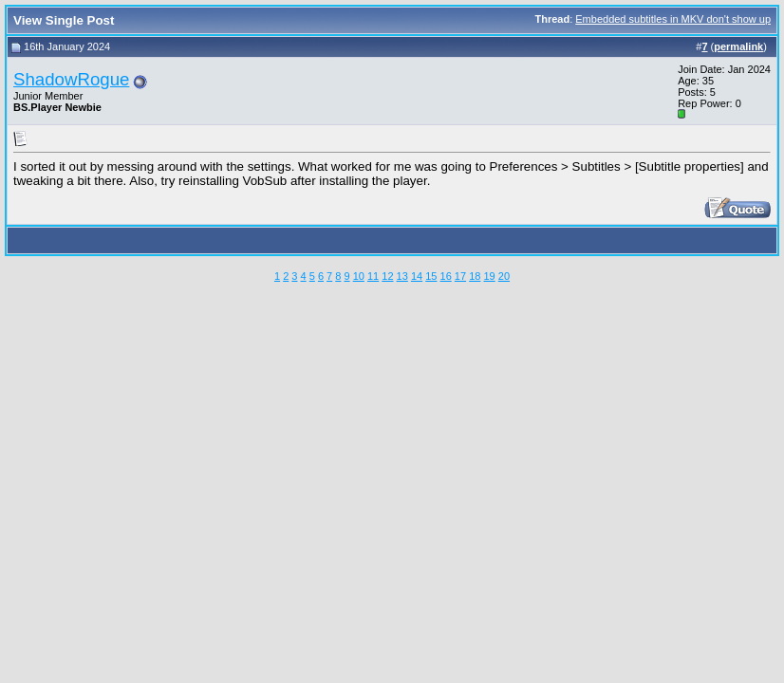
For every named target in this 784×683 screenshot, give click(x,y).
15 (431, 276)
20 (504, 276)
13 (402, 276)
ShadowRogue (71, 79)
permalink (738, 46)
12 (387, 276)
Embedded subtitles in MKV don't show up (673, 19)
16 (446, 276)
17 (460, 276)
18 (475, 276)
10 (359, 276)
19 (489, 276)
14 (417, 276)
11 (373, 276)
